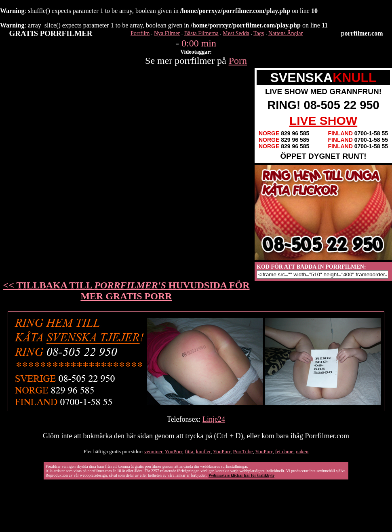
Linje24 (214, 419)
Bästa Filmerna (201, 33)
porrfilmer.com (362, 33)
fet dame (284, 451)
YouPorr (174, 451)
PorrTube (243, 451)
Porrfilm (140, 33)
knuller (203, 451)
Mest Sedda (236, 33)
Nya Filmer (167, 33)
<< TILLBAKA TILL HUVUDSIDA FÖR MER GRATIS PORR (126, 291)
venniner (153, 451)
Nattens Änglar (286, 33)
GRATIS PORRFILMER (51, 33)
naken (302, 451)
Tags (259, 33)
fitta (189, 451)
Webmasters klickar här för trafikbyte (241, 475)
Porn (238, 61)
